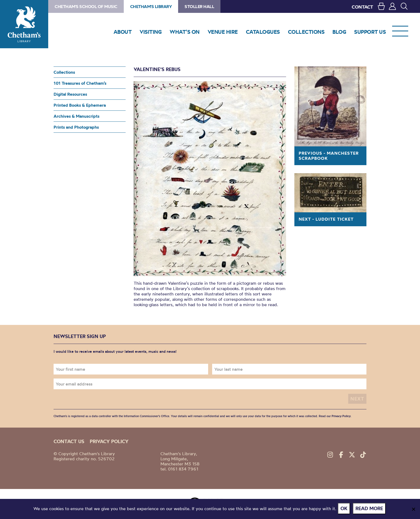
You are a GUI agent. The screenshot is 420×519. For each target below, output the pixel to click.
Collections (64, 72)
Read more (370, 509)
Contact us (69, 441)
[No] (413, 509)
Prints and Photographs (76, 127)
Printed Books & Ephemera (80, 105)
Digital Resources (70, 94)
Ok (345, 509)
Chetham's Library (24, 24)
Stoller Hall (199, 6)
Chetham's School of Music (86, 6)
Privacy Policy (341, 416)
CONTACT (362, 7)
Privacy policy (109, 441)
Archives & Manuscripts (76, 116)
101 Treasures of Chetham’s (80, 83)
